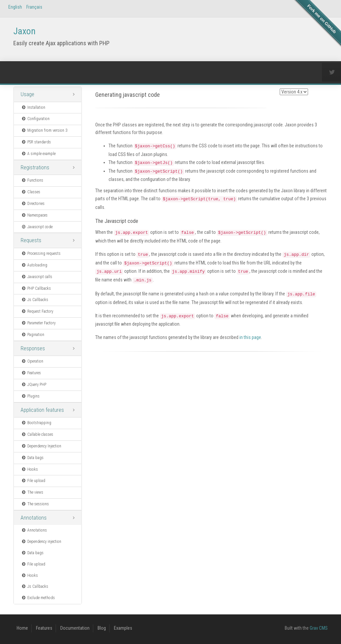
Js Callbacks (35, 300)
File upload (33, 481)
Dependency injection (41, 542)
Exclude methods (38, 598)
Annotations (34, 518)
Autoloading (34, 265)
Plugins (30, 396)
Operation (32, 361)
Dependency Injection (41, 446)
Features (31, 373)
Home (22, 628)
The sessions (35, 504)
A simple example (38, 154)
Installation (33, 107)
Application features (42, 410)
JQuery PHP (34, 385)
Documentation (75, 628)
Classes (31, 192)
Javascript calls (37, 277)
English (15, 7)
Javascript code (37, 227)
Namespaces (34, 215)
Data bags (32, 458)
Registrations (35, 167)
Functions (32, 180)
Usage (27, 94)
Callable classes (37, 434)
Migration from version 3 (44, 130)
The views (32, 492)
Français (34, 7)
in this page (250, 337)
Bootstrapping (36, 423)
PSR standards (36, 142)
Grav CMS (319, 628)
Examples (123, 628)
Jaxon (24, 31)
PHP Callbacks (36, 288)
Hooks (29, 469)
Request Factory (37, 311)
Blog (102, 628)
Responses (33, 348)
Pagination (33, 335)
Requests (31, 240)
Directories (33, 204)
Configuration (35, 119)
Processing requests (41, 253)
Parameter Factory (38, 323)
